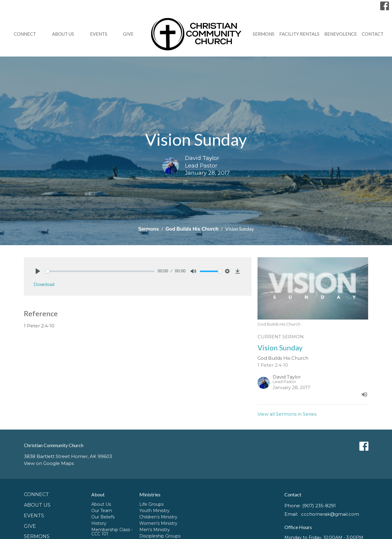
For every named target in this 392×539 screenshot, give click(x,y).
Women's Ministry (158, 523)
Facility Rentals (299, 34)
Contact (373, 34)
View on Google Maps (49, 463)
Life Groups (151, 504)
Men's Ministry (155, 530)
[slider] (100, 271)
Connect (25, 34)
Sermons (264, 34)
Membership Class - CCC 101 (112, 532)
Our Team (102, 511)
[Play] (38, 271)
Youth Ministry (154, 511)
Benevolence (341, 34)
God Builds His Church (192, 229)
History (99, 523)
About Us (63, 34)
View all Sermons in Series (287, 414)
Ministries (150, 494)
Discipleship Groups (160, 536)
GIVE (128, 34)
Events (99, 34)
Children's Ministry (158, 517)
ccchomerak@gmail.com (330, 514)
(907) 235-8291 (319, 506)
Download (44, 284)
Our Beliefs (103, 517)
